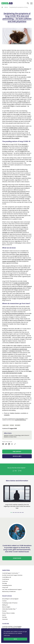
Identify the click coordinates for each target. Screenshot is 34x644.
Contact (4, 601)
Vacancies (5, 619)
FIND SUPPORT (17, 452)
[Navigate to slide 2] (14, 512)
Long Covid (6, 425)
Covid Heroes (6, 579)
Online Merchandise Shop (10, 609)
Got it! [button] (15, 639)
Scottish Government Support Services (12, 575)
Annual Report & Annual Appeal (10, 599)
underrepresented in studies (14, 373)
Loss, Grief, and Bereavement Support (12, 589)
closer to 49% (22, 101)
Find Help (5, 583)
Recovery (18, 425)
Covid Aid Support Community (11, 573)
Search (4, 615)
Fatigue (12, 425)
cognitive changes (22, 150)
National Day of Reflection (9, 592)
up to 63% (11, 104)
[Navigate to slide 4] (18, 512)
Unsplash (7, 415)
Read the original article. (21, 420)
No (20, 471)
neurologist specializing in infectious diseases (16, 69)
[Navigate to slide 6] (23, 512)
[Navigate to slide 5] (20, 512)
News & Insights (6, 607)
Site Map (4, 617)
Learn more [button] (7, 635)
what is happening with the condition (15, 137)
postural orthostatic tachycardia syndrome (17, 287)
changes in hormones (15, 351)
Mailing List (5, 605)
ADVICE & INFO (17, 456)
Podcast (4, 611)
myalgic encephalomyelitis (21, 283)
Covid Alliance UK (7, 577)
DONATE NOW (17, 558)
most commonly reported (22, 86)
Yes (15, 471)
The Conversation (20, 419)
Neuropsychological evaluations (15, 314)
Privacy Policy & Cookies (8, 613)
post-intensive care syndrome (17, 192)
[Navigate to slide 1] (11, 512)
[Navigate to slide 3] (16, 512)
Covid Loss (5, 581)
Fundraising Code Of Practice (10, 603)
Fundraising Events (7, 585)
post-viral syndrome (22, 254)
